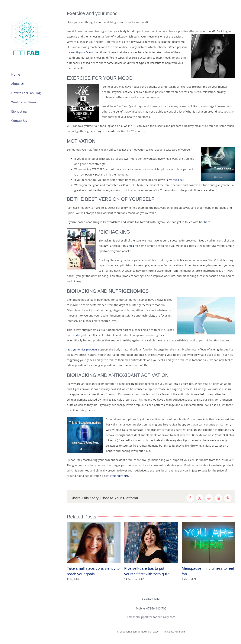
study (79, 335)
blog (131, 246)
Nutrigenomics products (82, 349)
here (207, 222)
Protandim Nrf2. (120, 476)
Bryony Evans (85, 52)
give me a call (176, 180)
